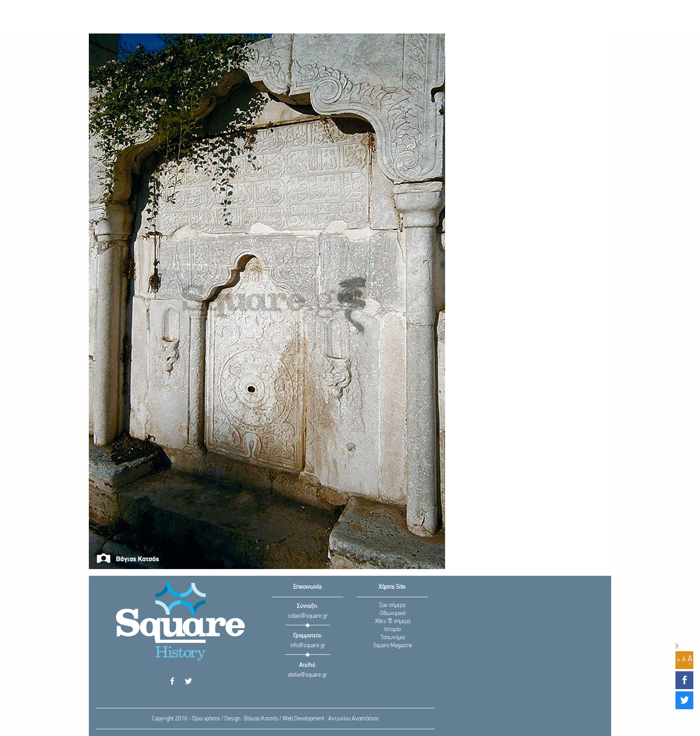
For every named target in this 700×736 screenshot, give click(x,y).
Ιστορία (392, 630)
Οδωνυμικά (393, 613)
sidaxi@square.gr (308, 616)
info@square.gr (308, 646)
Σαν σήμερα (392, 605)
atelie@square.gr (308, 675)
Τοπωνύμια (393, 638)
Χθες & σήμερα (393, 622)
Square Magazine (393, 646)
